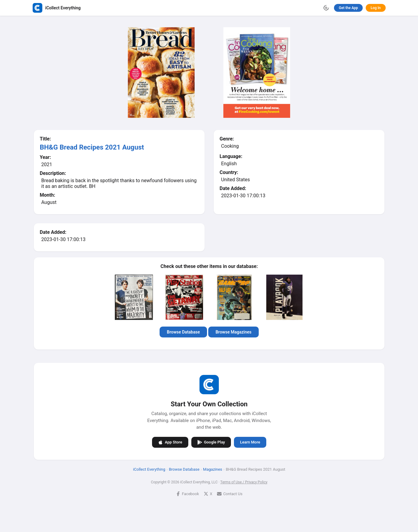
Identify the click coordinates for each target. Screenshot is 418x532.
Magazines (212, 469)
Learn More (250, 442)
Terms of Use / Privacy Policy (244, 482)
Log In (376, 8)
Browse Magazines (233, 332)
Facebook (187, 493)
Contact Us (230, 493)
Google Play (211, 442)
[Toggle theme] (326, 8)
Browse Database (183, 332)
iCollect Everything (149, 469)
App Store (170, 442)
